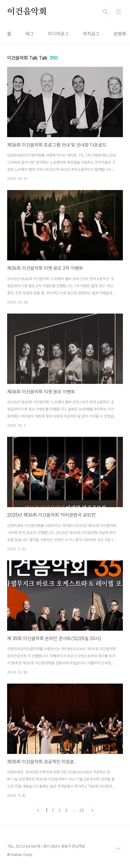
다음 (92, 810)
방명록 (120, 34)
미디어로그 (58, 34)
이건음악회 (27, 12)
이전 (38, 810)
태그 (30, 34)
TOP (118, 849)
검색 (105, 12)
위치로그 (91, 34)
